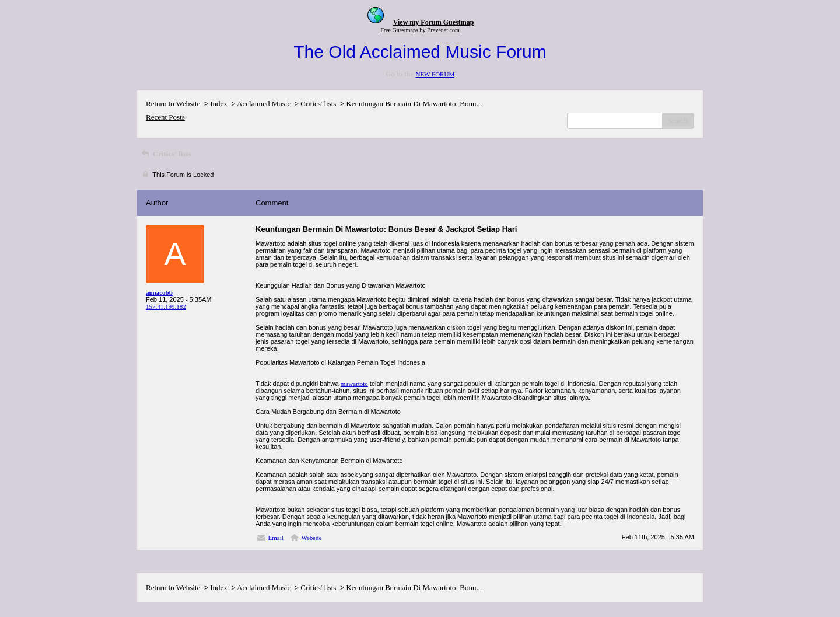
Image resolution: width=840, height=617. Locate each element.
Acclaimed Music (264, 104)
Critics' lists (318, 104)
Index (219, 104)
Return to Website (173, 104)
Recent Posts (165, 117)
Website (311, 538)
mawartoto (354, 384)
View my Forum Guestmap (434, 22)
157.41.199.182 (166, 306)
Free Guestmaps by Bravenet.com (420, 30)
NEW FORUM (435, 74)
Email (276, 538)
